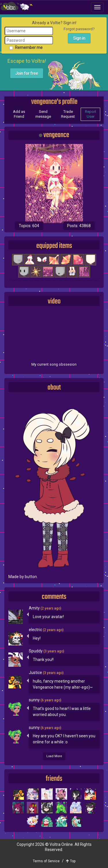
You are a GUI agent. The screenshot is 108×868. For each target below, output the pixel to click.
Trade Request (68, 114)
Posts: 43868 (79, 226)
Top (71, 861)
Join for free (27, 73)
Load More (54, 756)
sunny (35, 700)
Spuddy (36, 651)
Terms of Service (46, 861)
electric (36, 630)
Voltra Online (16, 6)
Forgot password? (79, 29)
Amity (35, 608)
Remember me (26, 48)
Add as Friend (19, 114)
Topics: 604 (29, 226)
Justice (36, 673)
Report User (91, 114)
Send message (43, 114)
